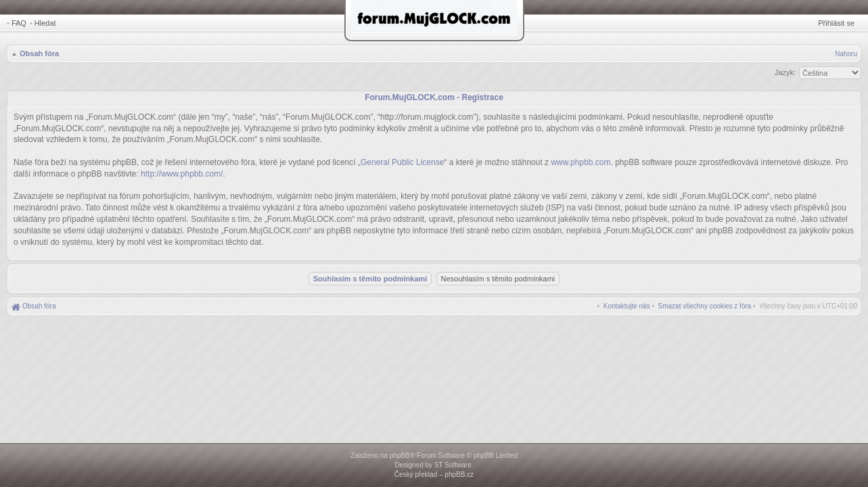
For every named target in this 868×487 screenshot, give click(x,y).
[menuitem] (705, 306)
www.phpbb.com (580, 162)
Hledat (45, 23)
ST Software (453, 465)
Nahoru (846, 54)
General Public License (402, 162)
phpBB (400, 456)
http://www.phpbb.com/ (182, 174)
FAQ (19, 23)
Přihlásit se (836, 23)
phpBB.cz (459, 474)
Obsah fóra (39, 53)
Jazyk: (785, 72)
